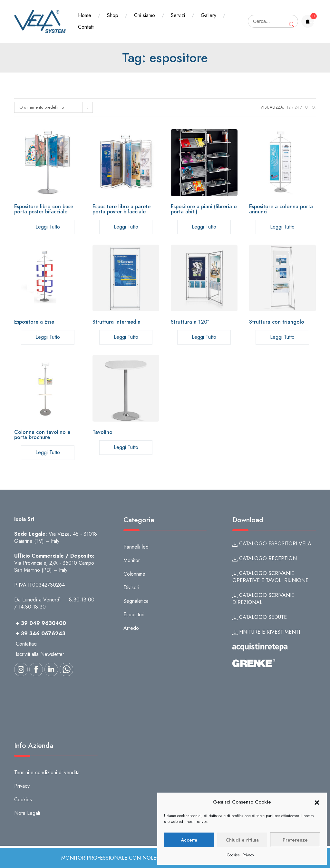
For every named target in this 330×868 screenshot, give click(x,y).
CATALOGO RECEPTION (265, 558)
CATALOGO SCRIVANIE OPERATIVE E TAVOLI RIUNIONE (270, 577)
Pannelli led (136, 547)
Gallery (209, 15)
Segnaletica (136, 601)
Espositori (134, 614)
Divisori (131, 587)
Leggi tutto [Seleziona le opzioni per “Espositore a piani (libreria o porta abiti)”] (204, 227)
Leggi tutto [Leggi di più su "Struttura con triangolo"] (282, 337)
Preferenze (295, 840)
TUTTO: (309, 107)
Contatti (86, 27)
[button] (317, 802)
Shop (113, 15)
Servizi (178, 15)
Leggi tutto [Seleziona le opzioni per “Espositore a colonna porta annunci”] (282, 227)
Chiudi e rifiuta (242, 840)
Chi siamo (145, 15)
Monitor (132, 560)
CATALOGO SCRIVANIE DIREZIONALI (263, 599)
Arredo (131, 628)
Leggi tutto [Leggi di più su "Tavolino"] (126, 447)
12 (289, 107)
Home (85, 15)
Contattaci (27, 644)
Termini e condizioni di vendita (47, 772)
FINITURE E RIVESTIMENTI (266, 632)
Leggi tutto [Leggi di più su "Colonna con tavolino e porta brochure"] (48, 452)
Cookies (233, 855)
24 (297, 107)
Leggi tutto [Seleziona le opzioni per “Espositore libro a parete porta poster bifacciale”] (126, 227)
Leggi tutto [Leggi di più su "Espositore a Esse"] (48, 337)
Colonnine (134, 574)
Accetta (189, 840)
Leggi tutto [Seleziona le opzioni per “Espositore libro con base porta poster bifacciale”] (48, 227)
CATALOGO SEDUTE (260, 617)
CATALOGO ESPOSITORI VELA (272, 544)
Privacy (248, 855)
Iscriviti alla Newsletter (40, 654)
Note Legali (27, 813)
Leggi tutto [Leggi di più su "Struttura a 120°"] (204, 337)
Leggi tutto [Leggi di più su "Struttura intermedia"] (126, 337)
